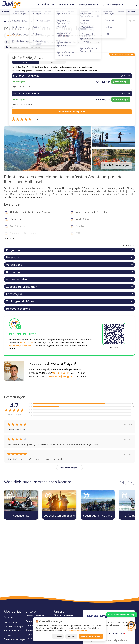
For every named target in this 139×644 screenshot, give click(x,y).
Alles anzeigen (127, 245)
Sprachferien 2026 (21, 21)
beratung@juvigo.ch (20, 346)
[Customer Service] (131, 625)
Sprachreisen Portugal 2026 (41, 21)
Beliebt (6, 12)
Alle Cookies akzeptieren (91, 636)
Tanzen (132, 12)
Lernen (120, 12)
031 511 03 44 (26, 343)
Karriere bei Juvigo (13, 626)
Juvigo (8, 21)
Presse (8, 635)
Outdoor (108, 12)
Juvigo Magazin (12, 622)
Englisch (60, 12)
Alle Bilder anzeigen (116, 165)
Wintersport (35, 12)
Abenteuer (19, 12)
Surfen (72, 12)
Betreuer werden (13, 631)
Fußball (84, 12)
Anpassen (71, 636)
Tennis (96, 12)
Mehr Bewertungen (69, 468)
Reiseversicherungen (15, 639)
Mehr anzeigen (10, 238)
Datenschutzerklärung (78, 631)
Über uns (9, 618)
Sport (48, 12)
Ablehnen (58, 636)
